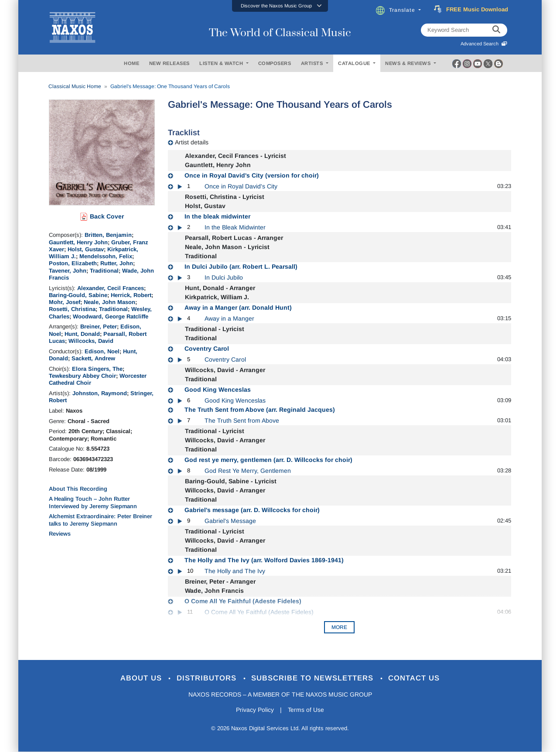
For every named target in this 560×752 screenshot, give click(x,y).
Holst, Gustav (86, 249)
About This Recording (78, 489)
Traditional (104, 271)
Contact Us (415, 679)
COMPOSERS (275, 63)
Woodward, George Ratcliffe (111, 316)
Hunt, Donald (82, 334)
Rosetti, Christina (72, 309)
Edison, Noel (102, 351)
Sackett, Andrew (93, 358)
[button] (280, 6)
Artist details (192, 142)
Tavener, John (68, 271)
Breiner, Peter (99, 326)
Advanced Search (484, 44)
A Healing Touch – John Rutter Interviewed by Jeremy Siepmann (93, 502)
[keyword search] (496, 30)
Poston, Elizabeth (73, 263)
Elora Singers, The (97, 369)
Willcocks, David (91, 341)
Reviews (60, 534)
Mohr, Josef (65, 302)
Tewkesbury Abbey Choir (82, 376)
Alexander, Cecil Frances (111, 288)
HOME (131, 63)
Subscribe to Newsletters (314, 679)
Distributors (208, 679)
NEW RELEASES (169, 63)
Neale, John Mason (109, 302)
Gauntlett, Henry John (78, 242)
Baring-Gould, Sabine (78, 295)
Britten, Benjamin (108, 235)
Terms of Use (306, 710)
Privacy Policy (255, 710)
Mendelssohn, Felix (106, 256)
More (339, 627)
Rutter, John (117, 263)
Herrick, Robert (131, 295)
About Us (142, 679)
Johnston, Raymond (100, 393)
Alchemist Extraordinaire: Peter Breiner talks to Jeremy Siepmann (101, 520)
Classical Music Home (75, 86)
